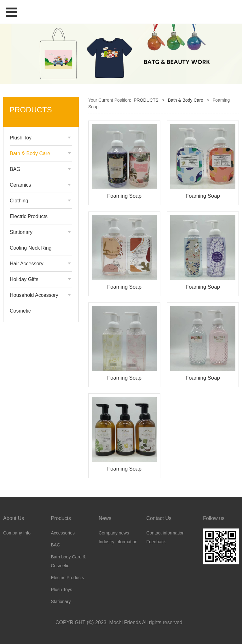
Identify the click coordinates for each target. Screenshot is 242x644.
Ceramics (20, 185)
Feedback (156, 542)
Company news (114, 533)
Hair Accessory (27, 264)
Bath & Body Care (30, 153)
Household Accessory (34, 295)
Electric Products (29, 216)
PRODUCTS (146, 100)
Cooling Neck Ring (31, 248)
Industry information (118, 542)
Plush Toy (21, 138)
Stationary (21, 232)
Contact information (165, 533)
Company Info (17, 533)
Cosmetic (20, 311)
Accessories (63, 533)
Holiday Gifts (24, 279)
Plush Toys (61, 590)
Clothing (19, 201)
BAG (15, 169)
